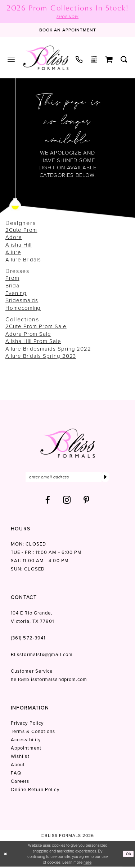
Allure (13, 253)
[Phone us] (79, 60)
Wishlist (20, 758)
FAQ (16, 775)
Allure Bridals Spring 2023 (41, 357)
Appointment (26, 750)
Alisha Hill (19, 246)
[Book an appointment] (68, 31)
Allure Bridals (23, 260)
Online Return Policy (35, 791)
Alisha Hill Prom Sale (33, 342)
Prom (12, 279)
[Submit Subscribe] (105, 478)
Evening (16, 294)
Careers (20, 783)
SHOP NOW (67, 17)
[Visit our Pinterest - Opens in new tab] (87, 502)
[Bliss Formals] (46, 58)
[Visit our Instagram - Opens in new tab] (67, 502)
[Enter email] (67, 478)
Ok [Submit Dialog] (128, 855)
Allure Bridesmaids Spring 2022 (48, 349)
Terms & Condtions (33, 733)
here (87, 864)
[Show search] (124, 60)
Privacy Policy (27, 725)
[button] (11, 60)
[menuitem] (11, 60)
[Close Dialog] (6, 856)
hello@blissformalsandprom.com (49, 681)
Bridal (13, 286)
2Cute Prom (21, 230)
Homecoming (23, 308)
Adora (14, 238)
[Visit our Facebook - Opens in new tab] (48, 502)
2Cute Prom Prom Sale (36, 327)
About (18, 766)
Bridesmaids (22, 301)
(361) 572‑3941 (28, 640)
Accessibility (26, 741)
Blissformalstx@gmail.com (42, 656)
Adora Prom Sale (28, 334)
